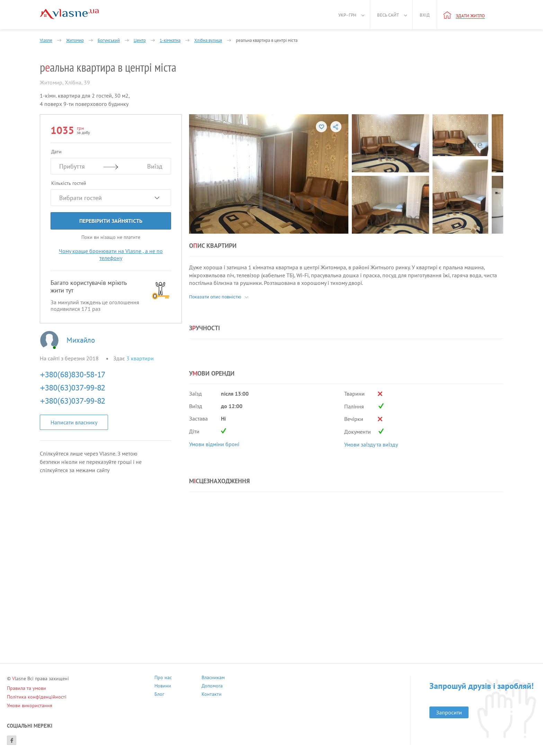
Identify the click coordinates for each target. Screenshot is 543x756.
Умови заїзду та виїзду (371, 444)
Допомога (212, 687)
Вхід (425, 15)
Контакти (212, 695)
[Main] (69, 14)
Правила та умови (26, 688)
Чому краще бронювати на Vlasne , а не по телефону (111, 254)
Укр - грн (347, 15)
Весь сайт (388, 15)
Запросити (449, 712)
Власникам (213, 678)
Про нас (163, 678)
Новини (163, 687)
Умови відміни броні (214, 444)
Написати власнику (74, 422)
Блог (159, 695)
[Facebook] (12, 740)
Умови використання (30, 705)
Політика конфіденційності (37, 697)
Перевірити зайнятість (111, 221)
